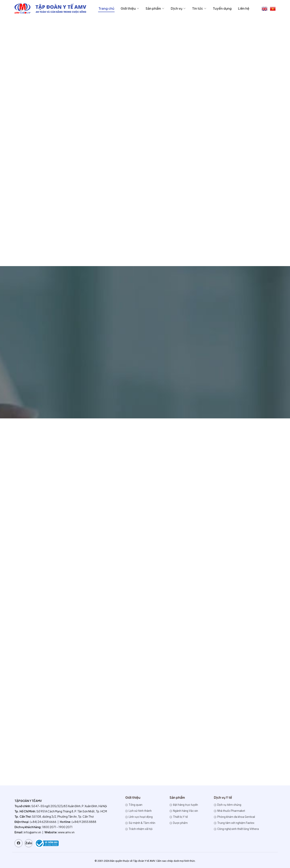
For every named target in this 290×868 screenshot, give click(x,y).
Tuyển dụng (222, 8)
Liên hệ (244, 8)
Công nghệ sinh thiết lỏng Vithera (236, 829)
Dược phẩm (179, 823)
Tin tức (199, 8)
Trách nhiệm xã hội (139, 829)
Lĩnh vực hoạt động (139, 817)
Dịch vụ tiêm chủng (228, 805)
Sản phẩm (155, 8)
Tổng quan (134, 805)
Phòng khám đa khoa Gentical (234, 817)
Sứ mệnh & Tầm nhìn (140, 823)
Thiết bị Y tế (179, 817)
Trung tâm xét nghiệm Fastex (234, 823)
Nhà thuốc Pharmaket (229, 811)
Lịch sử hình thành (138, 811)
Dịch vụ (178, 8)
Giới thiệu (130, 8)
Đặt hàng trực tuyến (184, 805)
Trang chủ (106, 8)
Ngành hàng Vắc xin (184, 811)
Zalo (29, 843)
